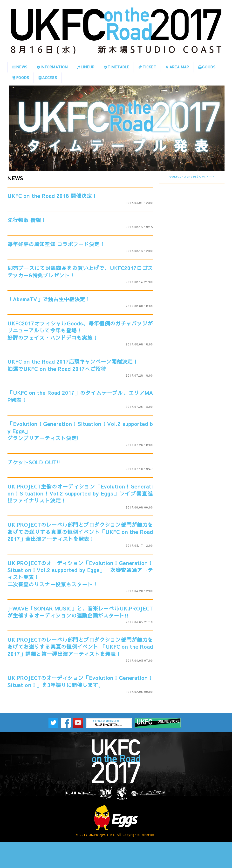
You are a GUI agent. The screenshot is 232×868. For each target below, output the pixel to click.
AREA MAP (177, 67)
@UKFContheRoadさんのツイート (192, 176)
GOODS (207, 67)
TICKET (147, 67)
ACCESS (47, 78)
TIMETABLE (116, 67)
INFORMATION (52, 67)
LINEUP (85, 67)
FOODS (20, 78)
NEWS (20, 67)
